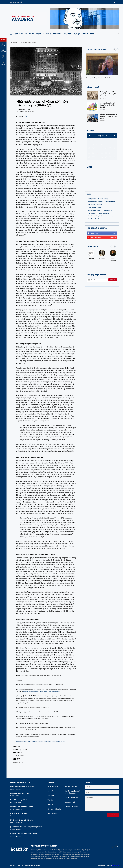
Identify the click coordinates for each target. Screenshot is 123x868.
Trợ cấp (98, 231)
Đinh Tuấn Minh (18, 756)
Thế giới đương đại (71, 798)
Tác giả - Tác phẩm (71, 807)
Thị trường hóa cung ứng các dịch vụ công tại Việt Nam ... (108, 116)
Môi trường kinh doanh (94, 223)
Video (85, 34)
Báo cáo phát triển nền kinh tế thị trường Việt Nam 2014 (108, 105)
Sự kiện (77, 34)
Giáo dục (100, 217)
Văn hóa (90, 228)
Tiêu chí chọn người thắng (19, 800)
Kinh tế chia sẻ (110, 228)
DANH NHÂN (92, 259)
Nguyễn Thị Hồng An (20, 750)
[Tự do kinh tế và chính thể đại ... (21, 820)
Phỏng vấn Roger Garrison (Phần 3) (98, 78)
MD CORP (116, 866)
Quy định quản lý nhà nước (95, 214)
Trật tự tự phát (52, 814)
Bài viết (24, 43)
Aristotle (102, 271)
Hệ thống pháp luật (104, 226)
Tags (92, 34)
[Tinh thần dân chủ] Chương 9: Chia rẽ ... (24, 833)
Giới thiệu (13, 2)
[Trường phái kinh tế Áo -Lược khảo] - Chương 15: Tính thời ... (108, 94)
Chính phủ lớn (92, 211)
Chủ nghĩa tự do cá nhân (95, 220)
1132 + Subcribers (101, 250)
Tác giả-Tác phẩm (54, 34)
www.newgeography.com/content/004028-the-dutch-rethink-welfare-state (42, 691)
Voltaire (91, 271)
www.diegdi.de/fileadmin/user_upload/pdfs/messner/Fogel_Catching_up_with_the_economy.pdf (41, 741)
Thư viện (68, 34)
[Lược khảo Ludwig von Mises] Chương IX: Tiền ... (27, 827)
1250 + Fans (101, 246)
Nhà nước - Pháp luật (55, 809)
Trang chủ (15, 43)
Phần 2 (26, 116)
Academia (30, 34)
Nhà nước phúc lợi (27, 112)
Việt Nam (40, 34)
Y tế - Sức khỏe (92, 226)
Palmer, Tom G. (18, 762)
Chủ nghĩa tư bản (110, 214)
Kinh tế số (90, 231)
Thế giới (50, 805)
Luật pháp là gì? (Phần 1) (19, 813)
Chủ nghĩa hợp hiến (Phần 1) (20, 793)
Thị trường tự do (108, 223)
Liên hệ (20, 2)
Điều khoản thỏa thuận (32, 866)
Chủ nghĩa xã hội (99, 228)
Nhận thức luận (53, 787)
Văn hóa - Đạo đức (71, 787)
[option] (102, 107)
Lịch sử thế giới (70, 802)
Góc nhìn (19, 34)
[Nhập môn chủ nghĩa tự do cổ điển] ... (23, 787)
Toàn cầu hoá (91, 217)
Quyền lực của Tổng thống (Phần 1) (22, 807)
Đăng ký (113, 292)
